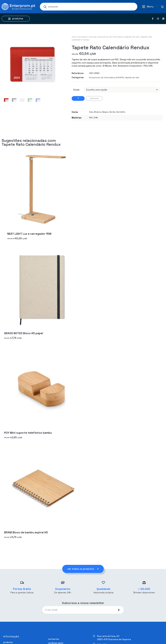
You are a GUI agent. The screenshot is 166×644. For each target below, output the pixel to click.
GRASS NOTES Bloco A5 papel (24, 333)
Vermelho (121, 112)
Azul (91, 112)
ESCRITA (93, 37)
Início (74, 37)
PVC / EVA (93, 118)
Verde (112, 112)
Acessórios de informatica (111, 37)
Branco (98, 112)
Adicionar (94, 98)
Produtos (83, 37)
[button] (148, 7)
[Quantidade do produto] (78, 98)
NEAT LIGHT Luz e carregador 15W (29, 234)
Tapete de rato (132, 37)
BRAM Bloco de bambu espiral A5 (26, 532)
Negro (105, 112)
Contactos (54, 639)
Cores (76, 90)
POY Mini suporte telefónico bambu (28, 433)
